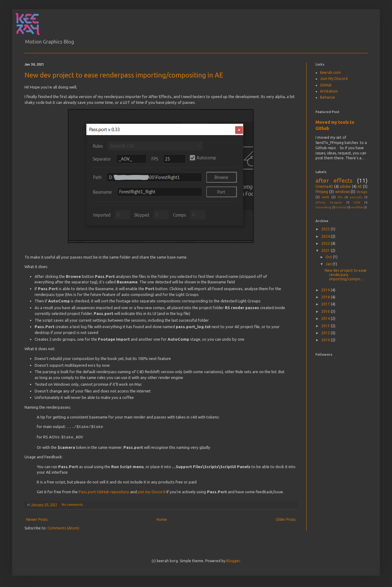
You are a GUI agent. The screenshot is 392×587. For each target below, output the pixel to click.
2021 (326, 250)
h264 (357, 202)
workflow (357, 207)
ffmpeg (322, 192)
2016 (326, 311)
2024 (326, 236)
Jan (329, 264)
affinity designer (329, 202)
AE (360, 186)
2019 (326, 290)
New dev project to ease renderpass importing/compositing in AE (124, 75)
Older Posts (286, 518)
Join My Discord (334, 79)
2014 (326, 318)
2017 (326, 304)
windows (342, 192)
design (362, 192)
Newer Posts (37, 518)
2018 (326, 297)
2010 (326, 340)
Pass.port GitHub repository (104, 490)
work (326, 197)
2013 (326, 326)
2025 (326, 229)
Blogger (233, 560)
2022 (326, 243)
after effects (334, 180)
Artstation (329, 91)
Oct (329, 257)
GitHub (326, 85)
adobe (345, 186)
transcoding (323, 207)
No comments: (73, 503)
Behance (328, 97)
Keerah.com (330, 72)
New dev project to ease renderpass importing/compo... (346, 275)
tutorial (341, 207)
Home (162, 518)
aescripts (356, 197)
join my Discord (152, 490)
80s (340, 197)
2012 (326, 333)
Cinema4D (324, 186)
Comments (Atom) (63, 527)
